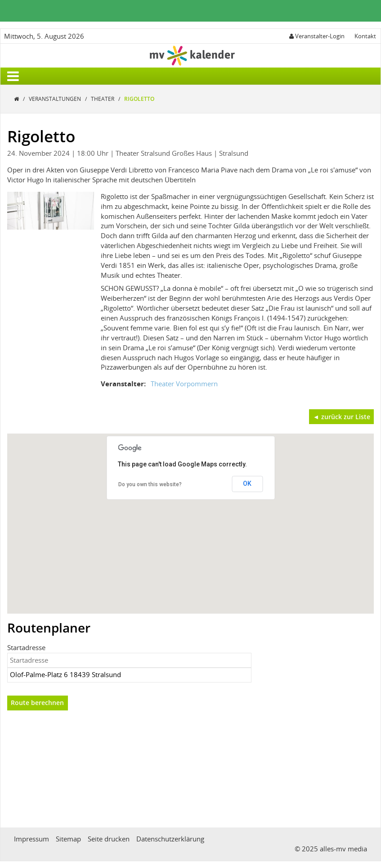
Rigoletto (139, 99)
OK (247, 484)
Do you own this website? (150, 484)
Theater (103, 99)
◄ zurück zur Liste (342, 417)
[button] (191, 515)
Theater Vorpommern (184, 384)
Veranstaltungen (56, 99)
